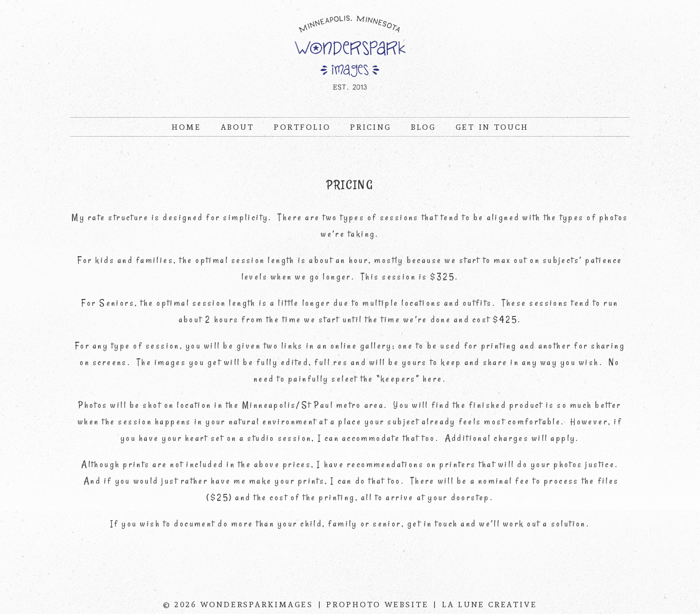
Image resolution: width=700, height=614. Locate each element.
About (237, 127)
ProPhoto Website (377, 605)
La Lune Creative (490, 605)
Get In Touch (492, 127)
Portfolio (302, 127)
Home (186, 127)
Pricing (371, 127)
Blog (423, 127)
